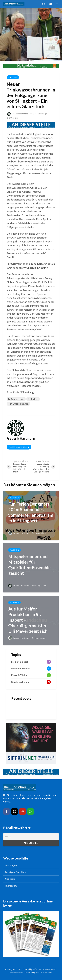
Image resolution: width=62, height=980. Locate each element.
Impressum (11, 886)
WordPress (47, 973)
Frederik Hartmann (18, 114)
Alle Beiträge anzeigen (19, 447)
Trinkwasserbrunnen (18, 404)
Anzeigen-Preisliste (15, 872)
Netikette (10, 879)
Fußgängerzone (16, 399)
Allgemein (13, 77)
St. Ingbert (33, 399)
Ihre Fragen (11, 865)
